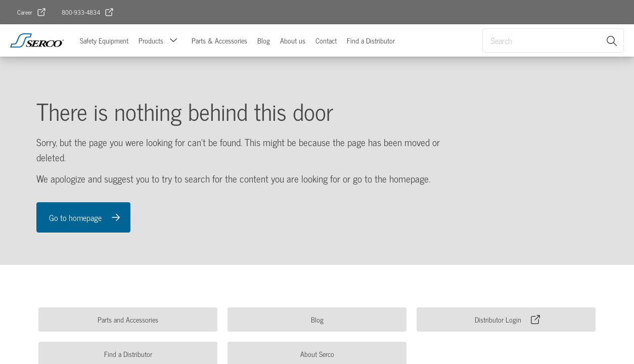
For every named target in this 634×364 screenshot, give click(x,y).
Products (151, 40)
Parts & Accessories (219, 40)
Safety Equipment (104, 40)
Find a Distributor (371, 40)
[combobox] (553, 40)
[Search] (612, 40)
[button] (173, 40)
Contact (326, 40)
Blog (264, 40)
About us (293, 40)
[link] (32, 12)
